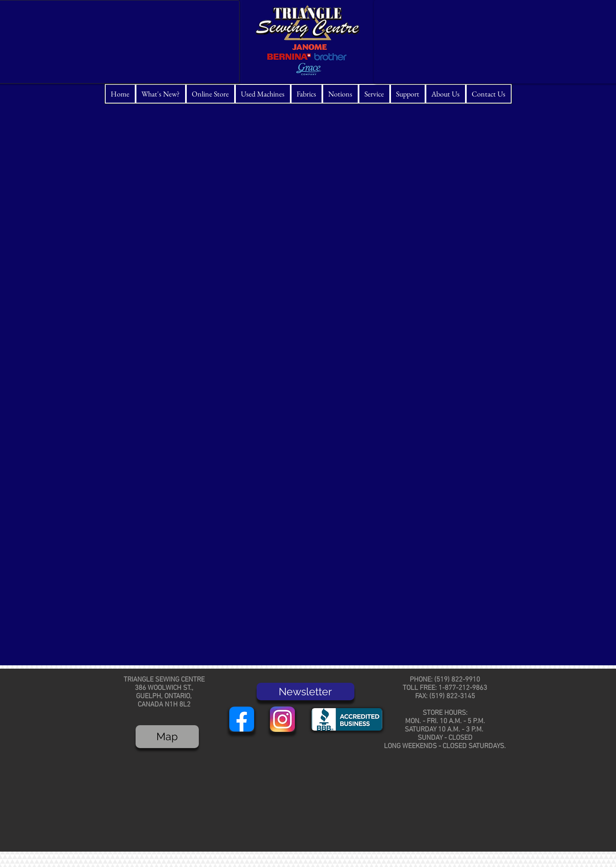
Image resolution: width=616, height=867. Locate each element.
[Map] (167, 737)
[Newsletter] (306, 692)
